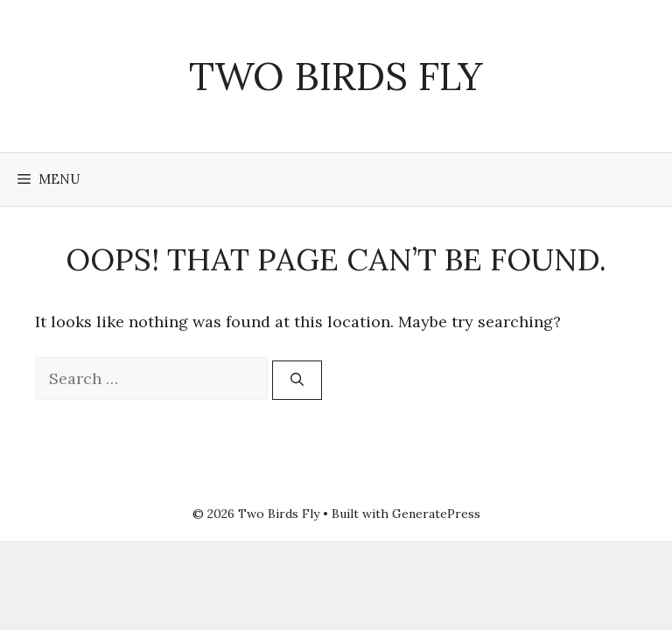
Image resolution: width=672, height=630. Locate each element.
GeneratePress (436, 514)
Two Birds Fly (336, 76)
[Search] (297, 380)
